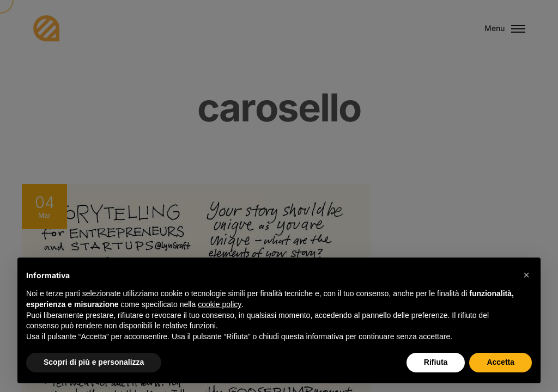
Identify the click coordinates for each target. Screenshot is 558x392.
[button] (526, 275)
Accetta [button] (501, 362)
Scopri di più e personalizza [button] (94, 362)
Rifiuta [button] (436, 362)
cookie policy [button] (220, 304)
